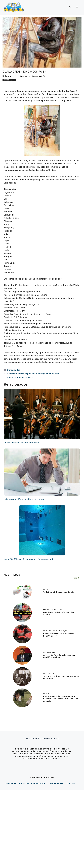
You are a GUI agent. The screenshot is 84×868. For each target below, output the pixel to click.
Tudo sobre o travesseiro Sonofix (59, 592)
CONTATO (71, 784)
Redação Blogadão (10, 76)
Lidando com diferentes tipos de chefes (24, 499)
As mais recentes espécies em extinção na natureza (33, 374)
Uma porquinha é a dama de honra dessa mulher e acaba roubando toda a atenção (61, 699)
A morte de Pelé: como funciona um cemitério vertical (60, 656)
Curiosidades (9, 80)
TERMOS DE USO (56, 784)
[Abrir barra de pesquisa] (70, 7)
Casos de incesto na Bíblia (20, 378)
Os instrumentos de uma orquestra (21, 443)
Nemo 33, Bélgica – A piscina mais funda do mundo (29, 559)
